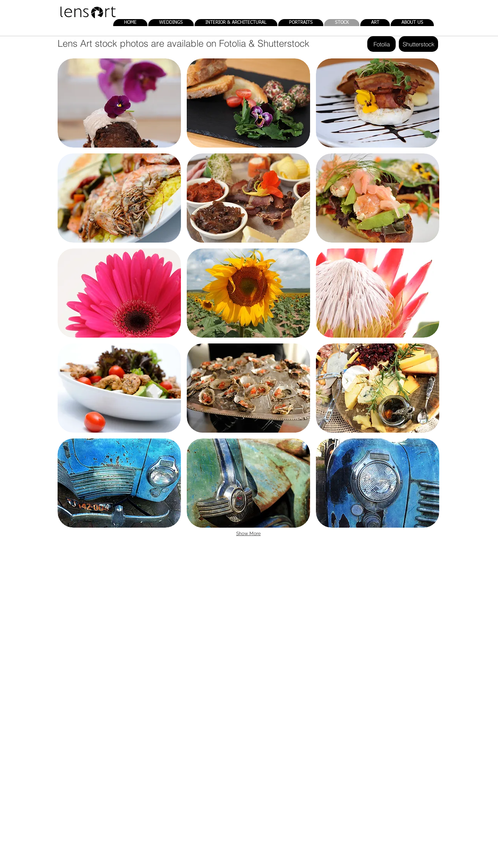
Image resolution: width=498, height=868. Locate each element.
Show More (248, 533)
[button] (119, 103)
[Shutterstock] (418, 44)
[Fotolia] (381, 44)
